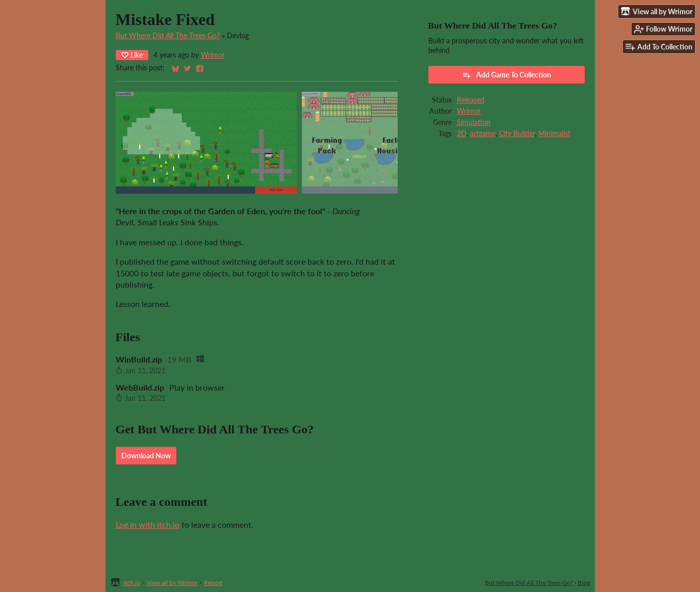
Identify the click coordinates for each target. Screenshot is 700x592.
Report (213, 583)
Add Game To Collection (507, 75)
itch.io (132, 583)
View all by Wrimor (172, 583)
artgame (483, 134)
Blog (584, 583)
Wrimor (213, 55)
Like (132, 55)
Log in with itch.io (148, 524)
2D (462, 134)
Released (471, 100)
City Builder (517, 134)
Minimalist (554, 134)
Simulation (474, 122)
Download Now (146, 456)
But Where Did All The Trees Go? (168, 36)
